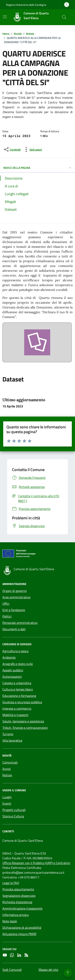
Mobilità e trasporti (15, 715)
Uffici (6, 604)
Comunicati (10, 762)
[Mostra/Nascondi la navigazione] (5, 17)
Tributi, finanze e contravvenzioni (25, 728)
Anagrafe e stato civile (18, 664)
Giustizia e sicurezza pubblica (22, 702)
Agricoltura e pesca (15, 651)
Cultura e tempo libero (18, 689)
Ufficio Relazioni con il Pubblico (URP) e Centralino (36, 863)
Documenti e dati (14, 629)
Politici (7, 616)
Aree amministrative (16, 597)
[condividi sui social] (12, 149)
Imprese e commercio (17, 708)
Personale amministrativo (20, 623)
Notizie (7, 775)
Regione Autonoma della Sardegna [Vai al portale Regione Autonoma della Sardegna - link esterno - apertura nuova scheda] (26, 5)
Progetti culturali (14, 810)
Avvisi (6, 769)
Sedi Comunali (12, 970)
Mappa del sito (48, 970)
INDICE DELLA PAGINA (37, 168)
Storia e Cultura (13, 816)
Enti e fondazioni (14, 610)
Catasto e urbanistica (17, 683)
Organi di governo (14, 591)
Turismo (8, 734)
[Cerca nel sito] (64, 17)
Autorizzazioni (12, 677)
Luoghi (7, 797)
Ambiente (9, 657)
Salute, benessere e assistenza (23, 721)
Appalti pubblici (13, 670)
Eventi (7, 803)
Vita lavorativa (12, 740)
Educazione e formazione (19, 696)
